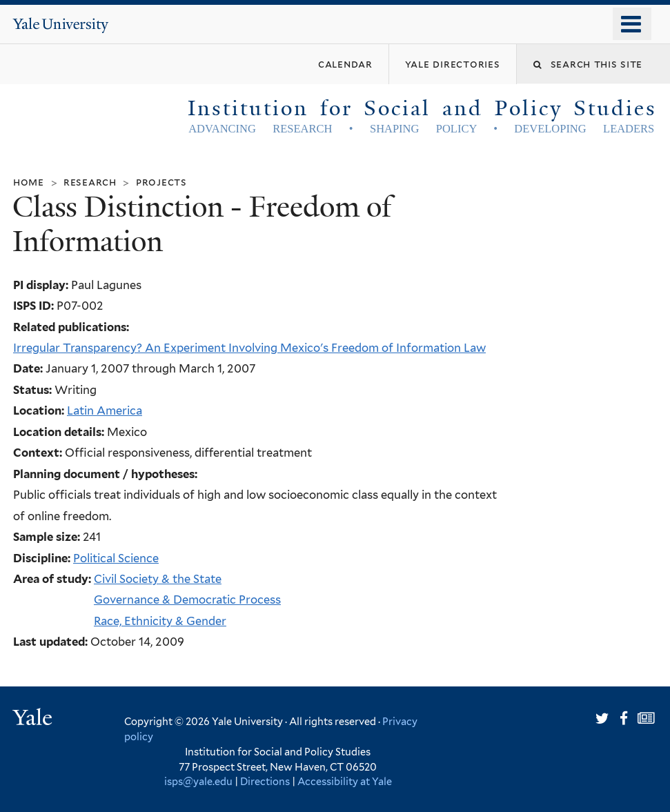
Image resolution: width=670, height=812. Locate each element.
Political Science (116, 558)
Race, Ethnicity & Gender (160, 621)
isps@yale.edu (198, 781)
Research (90, 182)
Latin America (105, 410)
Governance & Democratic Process (187, 600)
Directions (265, 781)
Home (29, 182)
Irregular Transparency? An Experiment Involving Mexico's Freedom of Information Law (249, 348)
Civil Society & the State (158, 579)
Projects (161, 182)
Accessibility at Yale (345, 781)
